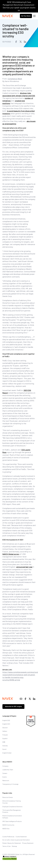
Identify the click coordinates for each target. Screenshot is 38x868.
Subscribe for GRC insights (13, 706)
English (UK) (6, 724)
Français (5, 735)
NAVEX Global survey (11, 554)
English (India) (7, 753)
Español (5, 738)
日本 (4, 742)
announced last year (24, 567)
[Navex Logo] (8, 16)
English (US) (6, 720)
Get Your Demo (26, 16)
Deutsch (5, 728)
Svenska (5, 746)
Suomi (4, 749)
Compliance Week (15, 79)
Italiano (5, 731)
